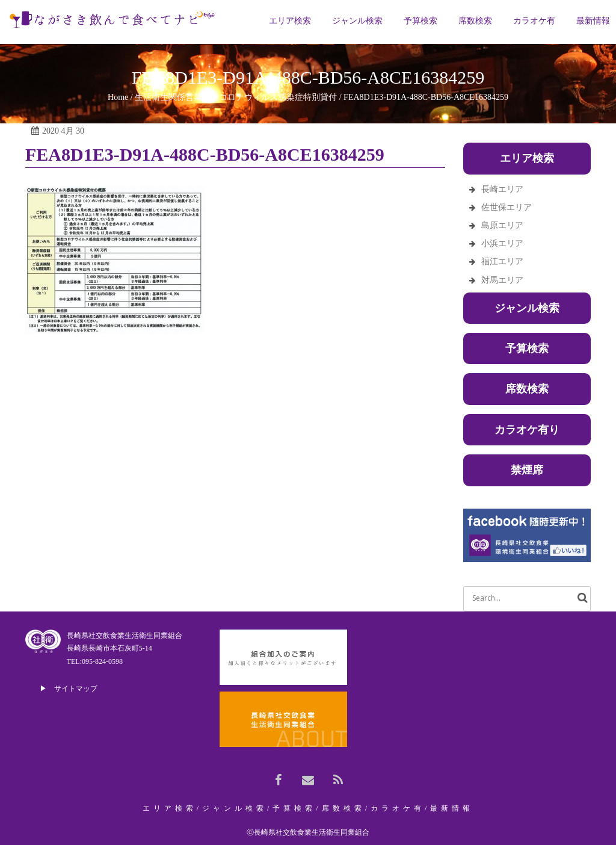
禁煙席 (527, 470)
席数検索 (527, 389)
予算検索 (527, 348)
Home (118, 97)
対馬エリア (502, 280)
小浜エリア (502, 243)
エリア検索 (170, 808)
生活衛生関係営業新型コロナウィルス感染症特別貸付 (236, 97)
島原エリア (502, 225)
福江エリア (502, 262)
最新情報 (452, 808)
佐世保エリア (507, 207)
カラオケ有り (527, 430)
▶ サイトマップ (69, 689)
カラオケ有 (398, 808)
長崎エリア (502, 189)
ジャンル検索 (527, 308)
